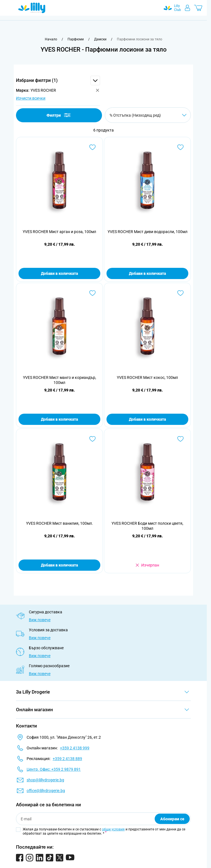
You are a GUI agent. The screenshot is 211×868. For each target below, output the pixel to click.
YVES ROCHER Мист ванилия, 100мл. (60, 523)
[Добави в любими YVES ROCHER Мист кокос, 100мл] (180, 293)
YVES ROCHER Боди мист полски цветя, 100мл (147, 526)
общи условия (113, 829)
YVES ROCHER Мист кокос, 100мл (147, 377)
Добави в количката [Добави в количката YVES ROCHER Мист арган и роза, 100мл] (59, 273)
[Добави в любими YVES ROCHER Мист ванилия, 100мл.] (92, 439)
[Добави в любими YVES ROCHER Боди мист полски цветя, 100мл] (180, 439)
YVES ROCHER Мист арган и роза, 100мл (59, 232)
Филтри (59, 115)
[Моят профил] (187, 8)
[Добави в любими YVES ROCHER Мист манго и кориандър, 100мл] (92, 293)
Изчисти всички (31, 98)
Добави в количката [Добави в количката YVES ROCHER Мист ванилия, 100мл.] (59, 565)
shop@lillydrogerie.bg (45, 780)
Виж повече (40, 620)
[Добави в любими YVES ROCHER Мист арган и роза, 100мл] (92, 147)
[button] (58, 80)
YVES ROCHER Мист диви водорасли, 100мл (148, 232)
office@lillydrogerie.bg (46, 791)
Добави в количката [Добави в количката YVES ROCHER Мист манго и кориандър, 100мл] (59, 419)
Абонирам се (172, 819)
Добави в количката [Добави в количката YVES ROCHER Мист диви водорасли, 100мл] (147, 273)
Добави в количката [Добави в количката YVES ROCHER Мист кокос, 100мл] (147, 419)
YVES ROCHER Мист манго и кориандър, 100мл (60, 380)
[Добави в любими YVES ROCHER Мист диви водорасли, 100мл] (180, 147)
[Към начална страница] (51, 39)
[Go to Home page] (32, 8)
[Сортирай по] (148, 115)
